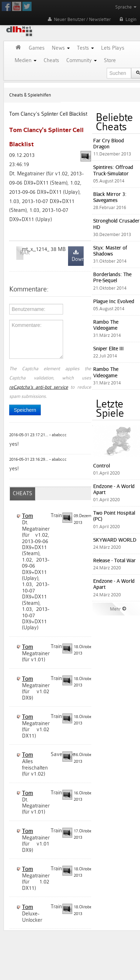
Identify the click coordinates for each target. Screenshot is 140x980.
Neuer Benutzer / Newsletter (79, 19)
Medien (26, 61)
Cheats (51, 61)
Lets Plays (113, 48)
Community (82, 61)
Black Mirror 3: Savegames (110, 197)
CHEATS (23, 494)
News (61, 48)
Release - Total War (114, 560)
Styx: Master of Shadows (110, 251)
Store (110, 61)
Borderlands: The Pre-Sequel (112, 277)
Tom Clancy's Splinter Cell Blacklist (48, 114)
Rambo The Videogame (106, 325)
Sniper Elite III (108, 348)
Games (37, 48)
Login (127, 19)
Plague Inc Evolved (114, 301)
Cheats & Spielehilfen (30, 95)
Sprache (126, 7)
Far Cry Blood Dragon (109, 143)
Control (102, 466)
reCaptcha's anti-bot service (39, 387)
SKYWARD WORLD (115, 540)
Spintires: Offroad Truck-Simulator (113, 170)
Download (78, 256)
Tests (85, 48)
